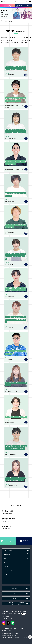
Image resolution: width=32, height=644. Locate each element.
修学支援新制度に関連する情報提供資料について (13, 637)
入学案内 (6, 562)
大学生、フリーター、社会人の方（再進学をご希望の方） (16, 603)
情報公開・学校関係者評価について (10, 635)
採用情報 (26, 637)
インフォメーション (8, 570)
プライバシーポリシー (19, 629)
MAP (23, 614)
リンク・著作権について (7, 629)
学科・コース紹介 (8, 550)
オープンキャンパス (9, 6)
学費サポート (7, 558)
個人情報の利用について (7, 630)
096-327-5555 (10, 618)
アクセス (27, 3)
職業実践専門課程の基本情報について (10, 634)
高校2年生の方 (16, 588)
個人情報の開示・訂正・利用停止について (11, 632)
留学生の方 (16, 598)
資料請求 (20, 6)
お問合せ (29, 6)
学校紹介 (6, 21)
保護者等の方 (16, 593)
